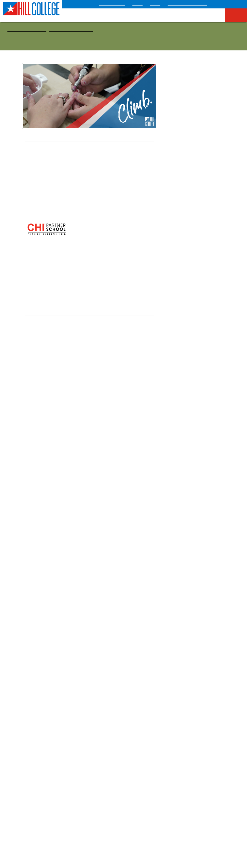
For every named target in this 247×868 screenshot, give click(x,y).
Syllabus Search (139, 768)
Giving (160, 4)
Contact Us (48, 788)
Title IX (32, 801)
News (82, 801)
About (144, 4)
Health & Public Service (69, 30)
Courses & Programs (28, 30)
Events (133, 761)
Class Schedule (150, 774)
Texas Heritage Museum (190, 4)
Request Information (191, 213)
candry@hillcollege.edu (45, 386)
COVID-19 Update (120, 4)
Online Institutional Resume (49, 781)
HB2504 (33, 774)
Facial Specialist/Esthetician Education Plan (195, 167)
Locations (33, 761)
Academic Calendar (90, 761)
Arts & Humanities (172, 99)
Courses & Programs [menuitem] (158, 15)
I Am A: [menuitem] (237, 15)
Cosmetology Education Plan (195, 159)
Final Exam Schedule (99, 767)
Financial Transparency (143, 795)
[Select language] (233, 4)
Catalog (134, 781)
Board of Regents (174, 836)
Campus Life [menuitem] (211, 15)
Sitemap (152, 836)
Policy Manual (87, 795)
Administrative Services (144, 788)
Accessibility (69, 836)
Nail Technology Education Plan (195, 174)
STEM (165, 133)
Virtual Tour (86, 808)
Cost (191, 200)
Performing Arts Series (93, 788)
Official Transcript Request (99, 774)
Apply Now (191, 187)
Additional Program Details (59, 668)
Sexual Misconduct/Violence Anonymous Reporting (47, 810)
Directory (84, 781)
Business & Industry (173, 110)
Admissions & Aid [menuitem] (119, 15)
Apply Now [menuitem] (88, 15)
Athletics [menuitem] (187, 15)
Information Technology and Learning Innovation (147, 803)
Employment (36, 768)
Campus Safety (93, 836)
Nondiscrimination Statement (46, 795)
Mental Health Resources (124, 836)
